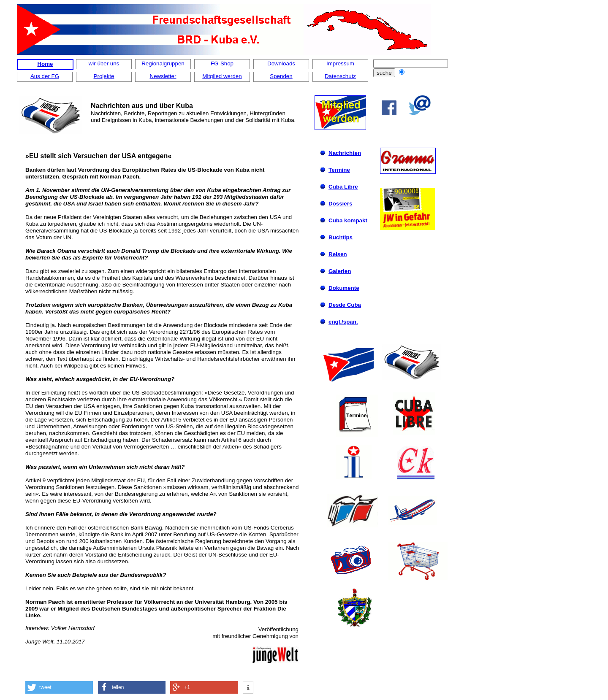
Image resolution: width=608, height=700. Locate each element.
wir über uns (104, 64)
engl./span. (343, 322)
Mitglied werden (222, 76)
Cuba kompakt (348, 220)
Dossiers (340, 204)
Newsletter (163, 76)
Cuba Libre (343, 187)
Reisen (338, 254)
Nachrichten (345, 153)
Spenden (281, 76)
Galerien (340, 271)
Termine (339, 170)
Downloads (281, 64)
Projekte (104, 76)
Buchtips (341, 237)
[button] (59, 687)
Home (45, 64)
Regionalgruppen (163, 64)
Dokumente (344, 288)
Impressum (340, 64)
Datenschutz (340, 76)
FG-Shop (222, 64)
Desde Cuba (345, 305)
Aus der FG (45, 76)
